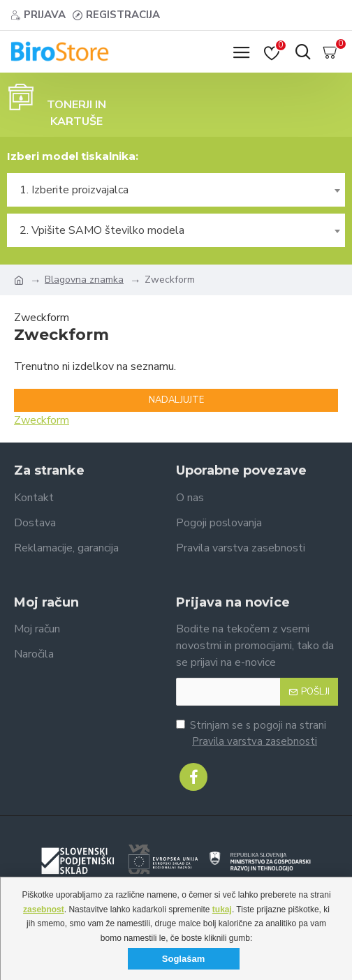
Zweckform (42, 420)
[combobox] (176, 190)
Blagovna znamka (84, 280)
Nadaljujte (176, 400)
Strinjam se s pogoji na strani (251, 734)
